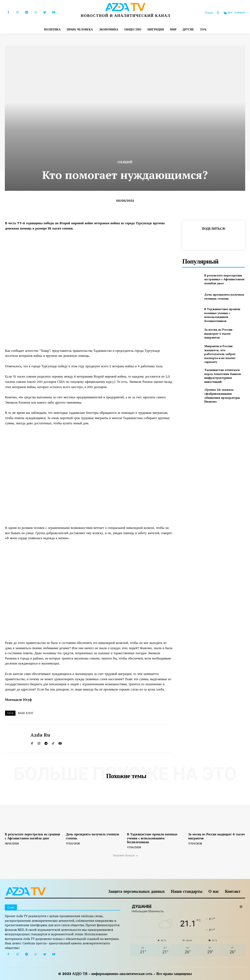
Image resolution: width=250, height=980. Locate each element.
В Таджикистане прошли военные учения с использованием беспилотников (222, 315)
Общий (125, 162)
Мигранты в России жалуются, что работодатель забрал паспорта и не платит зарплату (220, 354)
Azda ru (40, 735)
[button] (214, 13)
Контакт (233, 891)
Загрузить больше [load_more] (125, 855)
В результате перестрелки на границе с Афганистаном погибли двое (224, 279)
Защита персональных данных (137, 891)
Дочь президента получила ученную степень (224, 296)
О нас (214, 891)
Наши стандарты (187, 891)
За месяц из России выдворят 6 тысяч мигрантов (218, 333)
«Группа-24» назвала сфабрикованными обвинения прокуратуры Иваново (222, 396)
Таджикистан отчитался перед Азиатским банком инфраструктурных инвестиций (223, 376)
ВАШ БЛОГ (26, 713)
